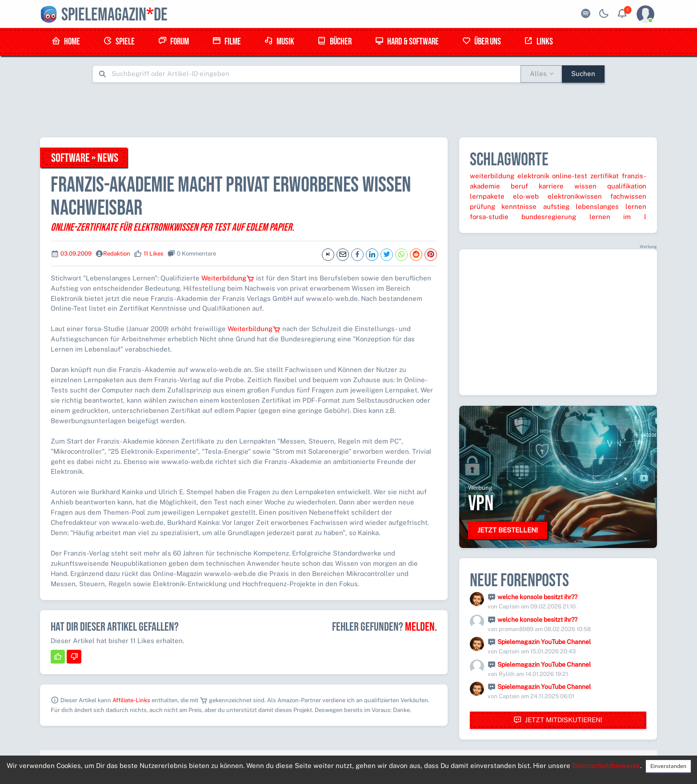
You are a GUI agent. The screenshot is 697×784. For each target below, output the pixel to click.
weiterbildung (492, 176)
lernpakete (487, 196)
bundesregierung (549, 217)
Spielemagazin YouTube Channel (544, 642)
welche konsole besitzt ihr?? (537, 597)
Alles (538, 74)
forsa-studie (489, 217)
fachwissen (628, 196)
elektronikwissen (575, 196)
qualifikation (627, 186)
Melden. (421, 627)
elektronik (533, 176)
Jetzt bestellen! (508, 530)
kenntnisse (519, 206)
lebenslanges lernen (611, 206)
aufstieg (556, 206)
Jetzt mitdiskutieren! (558, 720)
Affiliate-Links (131, 700)
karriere (551, 186)
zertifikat (605, 176)
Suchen (583, 74)
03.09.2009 (76, 254)
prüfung (483, 206)
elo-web (526, 196)
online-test (570, 176)
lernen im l (618, 217)
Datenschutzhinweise (606, 766)
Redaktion (117, 254)
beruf (519, 186)
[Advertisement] (348, 110)
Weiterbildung (228, 278)
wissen (585, 186)
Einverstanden (668, 766)
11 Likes (154, 254)
